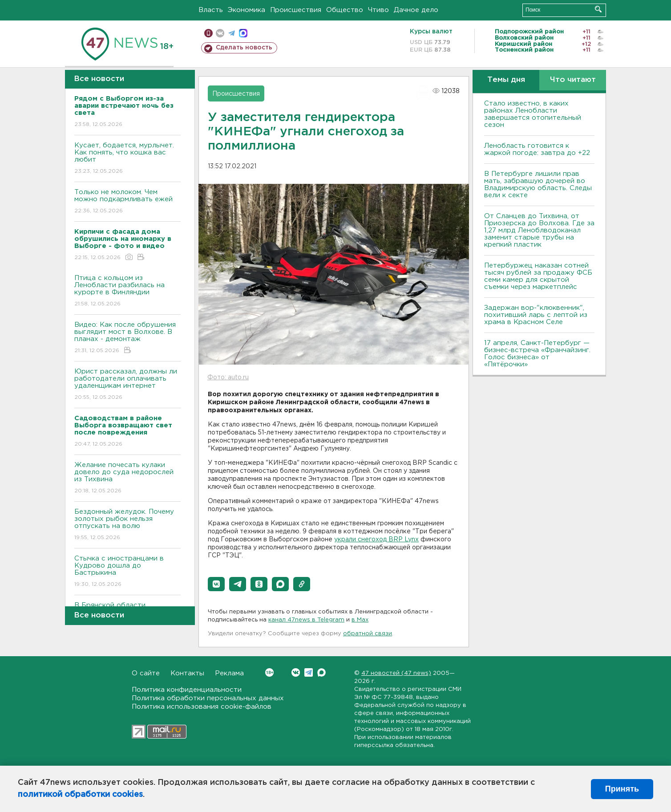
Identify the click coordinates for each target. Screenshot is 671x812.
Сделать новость (244, 48)
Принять (622, 789)
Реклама (229, 673)
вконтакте (220, 33)
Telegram (309, 672)
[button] (216, 584)
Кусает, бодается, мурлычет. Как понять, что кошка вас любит (127, 159)
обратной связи (368, 634)
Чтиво (378, 10)
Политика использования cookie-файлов (202, 707)
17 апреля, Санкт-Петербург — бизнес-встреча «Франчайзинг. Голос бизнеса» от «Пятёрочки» (537, 354)
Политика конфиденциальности (187, 690)
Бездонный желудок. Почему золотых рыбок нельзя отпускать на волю (127, 525)
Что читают (573, 80)
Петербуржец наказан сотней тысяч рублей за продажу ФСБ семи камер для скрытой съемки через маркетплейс (538, 276)
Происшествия (296, 10)
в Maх (360, 620)
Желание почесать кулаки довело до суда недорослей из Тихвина (127, 478)
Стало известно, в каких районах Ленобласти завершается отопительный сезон (533, 114)
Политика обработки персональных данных (208, 698)
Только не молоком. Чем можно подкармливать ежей (127, 202)
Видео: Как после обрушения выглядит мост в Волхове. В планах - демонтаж (127, 338)
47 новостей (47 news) (396, 673)
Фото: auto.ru (228, 378)
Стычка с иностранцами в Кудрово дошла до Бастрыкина (127, 572)
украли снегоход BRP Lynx (376, 540)
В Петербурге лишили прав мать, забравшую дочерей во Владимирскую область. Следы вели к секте (538, 185)
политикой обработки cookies (80, 795)
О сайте (146, 673)
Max (321, 672)
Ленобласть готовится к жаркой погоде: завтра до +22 (537, 149)
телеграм (232, 33)
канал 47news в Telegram (306, 620)
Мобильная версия (208, 33)
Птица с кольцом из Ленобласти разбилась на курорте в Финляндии (127, 291)
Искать (598, 9)
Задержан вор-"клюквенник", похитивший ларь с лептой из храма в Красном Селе (536, 315)
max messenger (243, 33)
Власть (211, 10)
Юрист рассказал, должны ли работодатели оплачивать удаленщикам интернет (127, 385)
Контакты (187, 673)
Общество (345, 10)
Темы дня (506, 80)
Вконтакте (269, 672)
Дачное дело (416, 10)
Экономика (247, 10)
